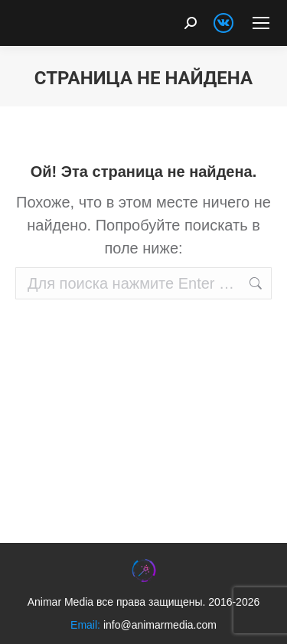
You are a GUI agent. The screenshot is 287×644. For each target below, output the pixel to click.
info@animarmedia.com (160, 625)
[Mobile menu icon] (261, 23)
